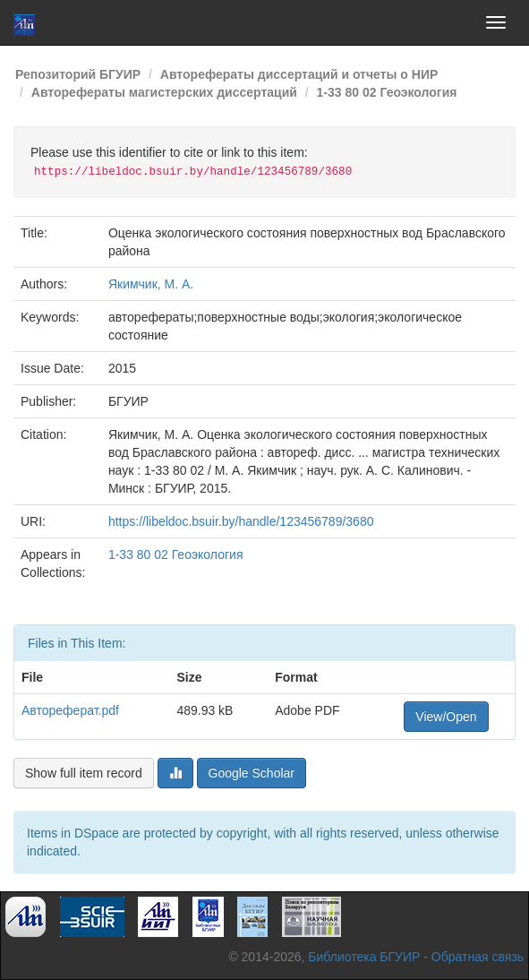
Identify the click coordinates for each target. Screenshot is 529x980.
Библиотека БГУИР (364, 957)
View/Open (446, 717)
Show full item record (84, 773)
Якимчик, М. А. (151, 284)
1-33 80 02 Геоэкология (387, 92)
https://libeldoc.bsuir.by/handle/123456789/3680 (241, 521)
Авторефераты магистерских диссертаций (164, 92)
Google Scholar (252, 773)
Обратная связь (478, 957)
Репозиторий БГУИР (78, 74)
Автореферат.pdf (70, 710)
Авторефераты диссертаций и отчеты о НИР (299, 74)
